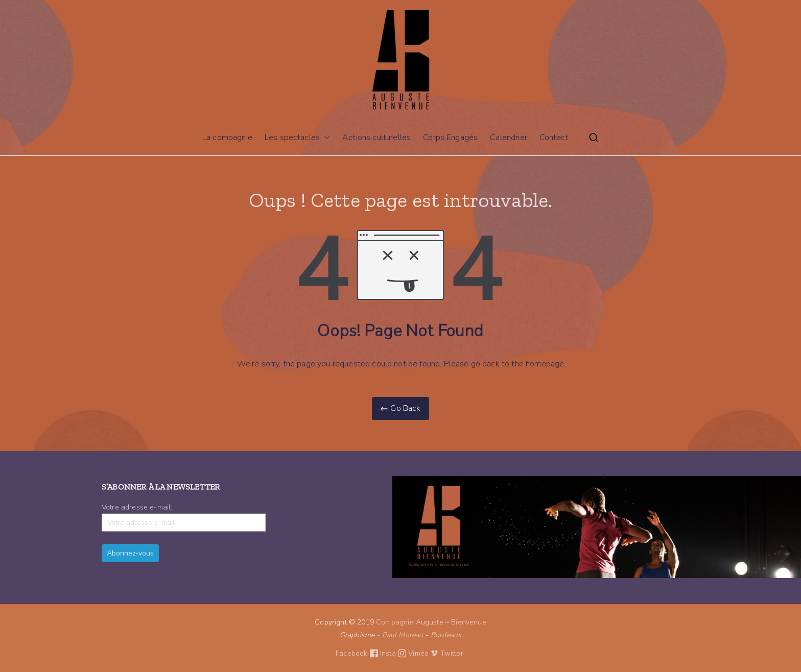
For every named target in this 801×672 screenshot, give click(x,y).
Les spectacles (297, 138)
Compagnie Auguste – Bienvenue (431, 622)
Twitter (453, 653)
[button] (325, 138)
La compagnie (227, 137)
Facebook (358, 653)
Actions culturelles (376, 137)
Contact (554, 137)
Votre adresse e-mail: (184, 517)
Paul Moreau (403, 635)
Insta (394, 653)
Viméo (423, 653)
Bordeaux (446, 635)
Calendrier (509, 137)
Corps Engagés (450, 137)
